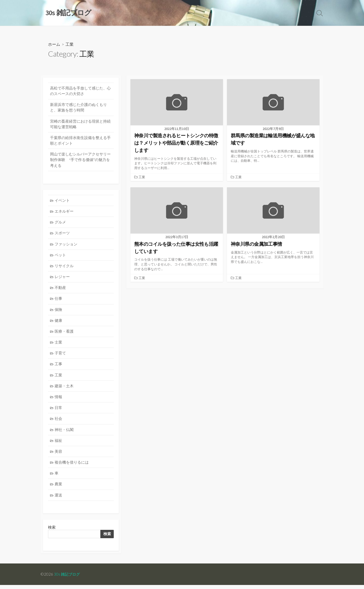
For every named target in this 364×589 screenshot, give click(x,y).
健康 (59, 323)
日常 (59, 411)
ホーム (54, 44)
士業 (59, 345)
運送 (59, 499)
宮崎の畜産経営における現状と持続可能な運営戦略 (80, 125)
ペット (61, 257)
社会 (59, 422)
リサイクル (64, 268)
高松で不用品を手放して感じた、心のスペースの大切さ (80, 91)
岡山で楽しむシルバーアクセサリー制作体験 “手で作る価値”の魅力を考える (80, 161)
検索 (107, 538)
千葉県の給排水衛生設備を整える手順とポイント (80, 141)
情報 (59, 400)
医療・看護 (64, 334)
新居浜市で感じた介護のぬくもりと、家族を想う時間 (78, 108)
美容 (59, 455)
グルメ (61, 224)
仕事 (59, 301)
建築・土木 (64, 389)
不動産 (61, 290)
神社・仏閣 (64, 433)
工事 (59, 367)
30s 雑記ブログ (67, 578)
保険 (59, 312)
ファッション (66, 246)
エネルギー (64, 212)
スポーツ (62, 235)
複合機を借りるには (72, 466)
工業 (142, 177)
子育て (61, 356)
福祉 (59, 444)
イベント (62, 202)
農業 (59, 488)
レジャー (62, 279)
